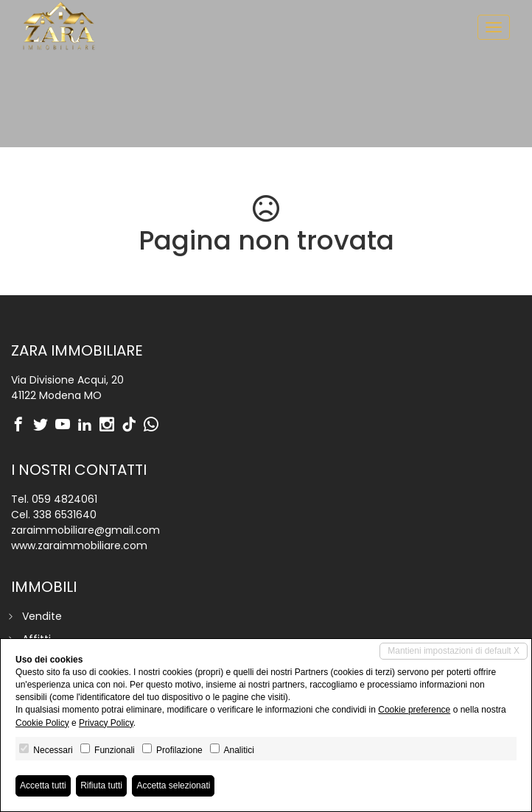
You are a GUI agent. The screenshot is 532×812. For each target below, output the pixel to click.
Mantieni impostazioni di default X (454, 651)
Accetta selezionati (173, 785)
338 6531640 (65, 515)
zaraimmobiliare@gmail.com (85, 530)
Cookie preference (414, 710)
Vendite (42, 616)
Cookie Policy (42, 723)
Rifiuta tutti (101, 785)
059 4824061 (64, 499)
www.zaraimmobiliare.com (79, 546)
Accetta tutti (43, 785)
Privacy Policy (106, 723)
